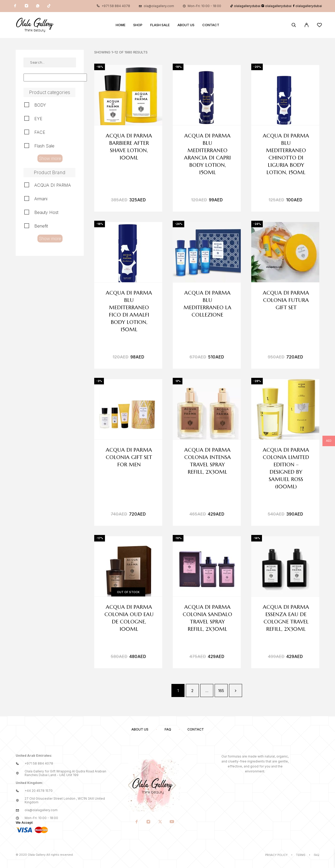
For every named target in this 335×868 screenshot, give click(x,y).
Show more (50, 158)
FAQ (168, 729)
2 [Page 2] (192, 691)
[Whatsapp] (38, 6)
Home (121, 25)
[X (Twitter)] (160, 822)
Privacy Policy (276, 855)
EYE (38, 119)
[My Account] (307, 25)
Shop (138, 25)
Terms (301, 855)
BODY (40, 105)
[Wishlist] (319, 26)
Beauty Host (46, 212)
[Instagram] (26, 6)
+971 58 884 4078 (116, 6)
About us (186, 25)
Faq (317, 855)
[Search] (294, 25)
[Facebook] (15, 6)
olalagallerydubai (245, 6)
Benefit (41, 226)
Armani (41, 199)
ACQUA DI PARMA (53, 185)
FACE (40, 132)
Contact (211, 25)
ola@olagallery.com (159, 6)
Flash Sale (160, 25)
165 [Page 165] (221, 691)
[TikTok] (49, 6)
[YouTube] (172, 822)
